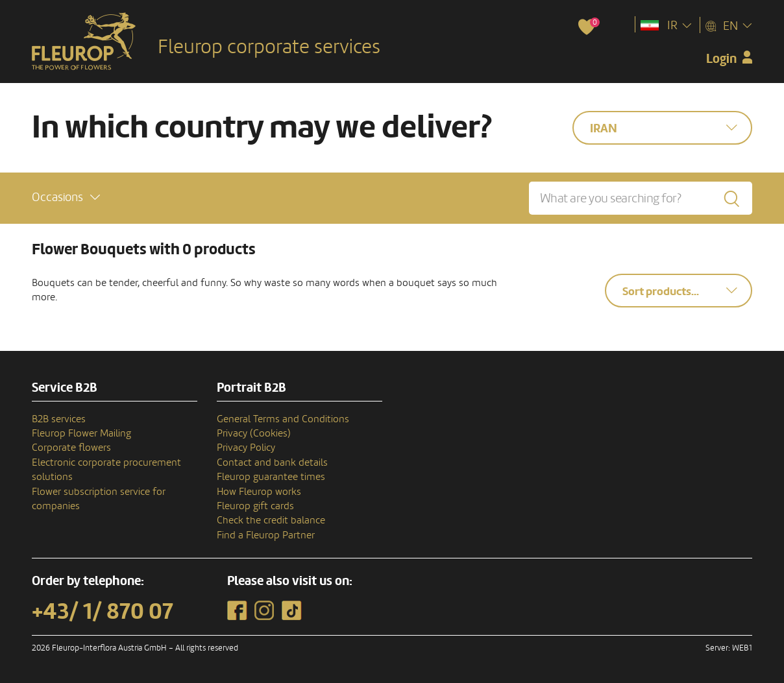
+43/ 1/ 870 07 (103, 612)
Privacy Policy (246, 448)
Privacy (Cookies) (254, 433)
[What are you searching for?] (641, 198)
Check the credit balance (271, 520)
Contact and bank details (272, 462)
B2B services (59, 419)
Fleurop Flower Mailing (81, 433)
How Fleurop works (259, 492)
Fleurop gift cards (255, 506)
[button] (66, 198)
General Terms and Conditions (283, 419)
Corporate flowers (71, 448)
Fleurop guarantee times (271, 477)
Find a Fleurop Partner (266, 535)
